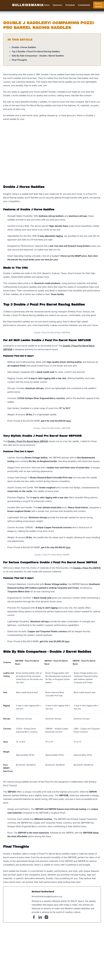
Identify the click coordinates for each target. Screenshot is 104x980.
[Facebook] (34, 917)
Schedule (70, 5)
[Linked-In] (40, 917)
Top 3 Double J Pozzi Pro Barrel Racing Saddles (36, 51)
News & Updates (99, 5)
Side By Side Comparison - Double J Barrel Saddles (38, 56)
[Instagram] (46, 917)
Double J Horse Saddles (24, 47)
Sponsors (58, 5)
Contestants (84, 5)
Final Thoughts (19, 60)
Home (47, 5)
